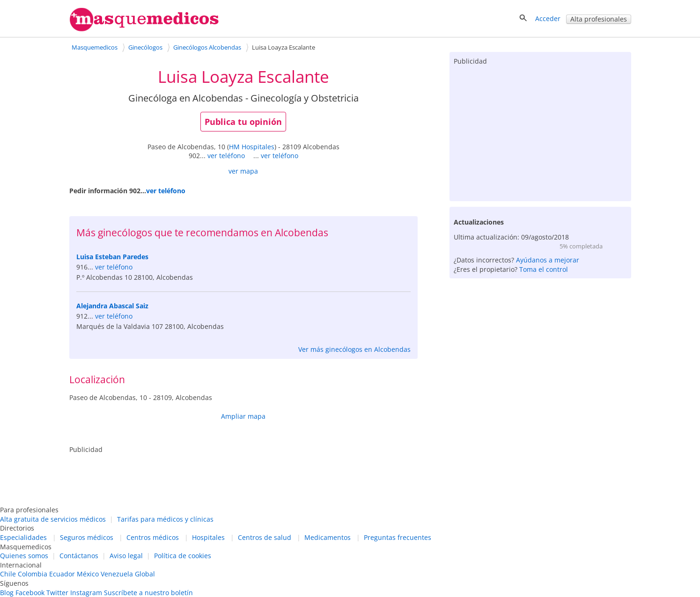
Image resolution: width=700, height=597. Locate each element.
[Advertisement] (540, 131)
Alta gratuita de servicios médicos (53, 519)
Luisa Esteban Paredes (112, 257)
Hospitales (208, 537)
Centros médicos (153, 537)
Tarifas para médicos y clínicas (165, 519)
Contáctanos (79, 556)
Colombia (33, 574)
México (88, 574)
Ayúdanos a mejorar (548, 260)
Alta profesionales (599, 19)
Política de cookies (183, 556)
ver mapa (243, 171)
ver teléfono (226, 156)
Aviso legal (126, 556)
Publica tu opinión (243, 122)
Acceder (548, 18)
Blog (7, 593)
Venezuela (117, 574)
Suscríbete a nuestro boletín (148, 593)
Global (145, 574)
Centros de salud (265, 537)
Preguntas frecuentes (398, 537)
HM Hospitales (252, 147)
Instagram (86, 593)
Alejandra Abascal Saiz (112, 306)
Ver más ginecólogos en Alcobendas (354, 349)
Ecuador (62, 574)
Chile (8, 574)
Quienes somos (24, 556)
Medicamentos (328, 537)
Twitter (57, 593)
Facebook (30, 593)
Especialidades (23, 537)
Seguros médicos (87, 537)
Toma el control (544, 269)
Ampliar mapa (243, 416)
